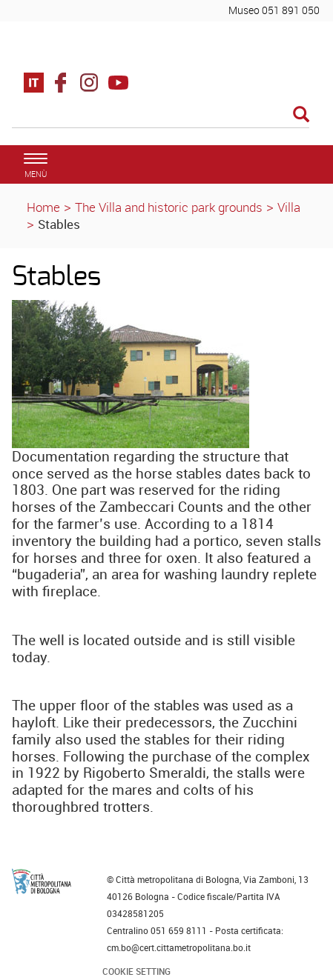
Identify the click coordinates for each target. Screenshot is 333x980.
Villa (289, 207)
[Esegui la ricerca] (301, 115)
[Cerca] (161, 116)
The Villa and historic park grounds (169, 207)
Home (43, 207)
